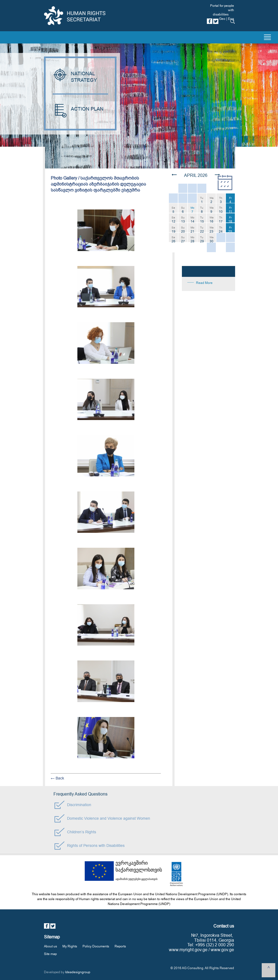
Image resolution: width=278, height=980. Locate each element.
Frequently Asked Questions (80, 794)
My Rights (70, 946)
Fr (230, 200)
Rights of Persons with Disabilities (96, 846)
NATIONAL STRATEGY (75, 77)
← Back (57, 778)
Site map (50, 954)
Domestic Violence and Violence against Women (109, 818)
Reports (120, 946)
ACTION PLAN (78, 109)
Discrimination (79, 805)
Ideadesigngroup (78, 972)
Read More (204, 283)
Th (221, 200)
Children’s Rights (82, 832)
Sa (173, 209)
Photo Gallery (64, 178)
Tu (202, 200)
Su (183, 209)
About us (50, 946)
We (212, 200)
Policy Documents (96, 946)
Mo (192, 209)
